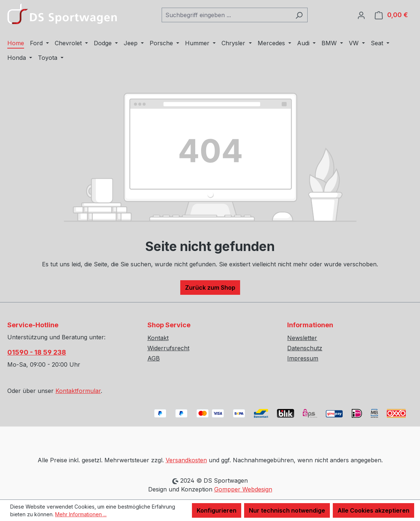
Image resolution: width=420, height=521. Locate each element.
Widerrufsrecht (168, 348)
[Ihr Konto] (361, 15)
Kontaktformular (78, 391)
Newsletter (302, 338)
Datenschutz (305, 348)
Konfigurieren (217, 510)
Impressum (303, 358)
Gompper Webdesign (243, 489)
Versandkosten (186, 460)
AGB (154, 358)
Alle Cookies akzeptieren (373, 510)
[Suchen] (299, 15)
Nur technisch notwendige (287, 510)
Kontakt (158, 338)
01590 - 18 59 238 (37, 352)
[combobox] (226, 15)
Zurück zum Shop (210, 287)
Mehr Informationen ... (81, 514)
